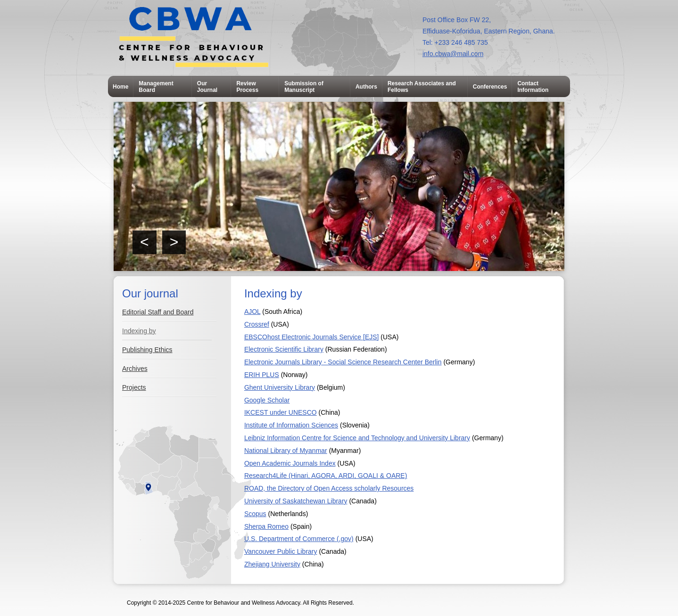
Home (120, 87)
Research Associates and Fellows (422, 87)
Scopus (255, 514)
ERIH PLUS (262, 375)
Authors (366, 87)
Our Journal (207, 87)
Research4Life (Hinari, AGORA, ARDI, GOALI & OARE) (326, 476)
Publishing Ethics (147, 350)
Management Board (156, 87)
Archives (135, 369)
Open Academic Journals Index (290, 463)
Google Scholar (267, 400)
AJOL (252, 312)
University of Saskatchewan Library (296, 501)
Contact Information (533, 87)
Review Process (247, 87)
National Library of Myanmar (286, 451)
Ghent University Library (280, 387)
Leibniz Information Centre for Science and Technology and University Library (357, 438)
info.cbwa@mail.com (453, 54)
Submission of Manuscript (304, 87)
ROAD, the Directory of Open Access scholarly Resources (329, 488)
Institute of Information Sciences (291, 425)
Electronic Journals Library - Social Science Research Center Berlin (343, 362)
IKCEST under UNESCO (281, 412)
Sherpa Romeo (266, 526)
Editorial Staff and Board (158, 312)
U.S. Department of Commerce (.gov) (299, 539)
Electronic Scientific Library (284, 349)
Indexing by (139, 331)
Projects (134, 387)
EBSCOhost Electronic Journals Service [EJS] (312, 337)
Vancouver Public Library (281, 551)
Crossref (257, 324)
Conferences (490, 87)
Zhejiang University (272, 564)
